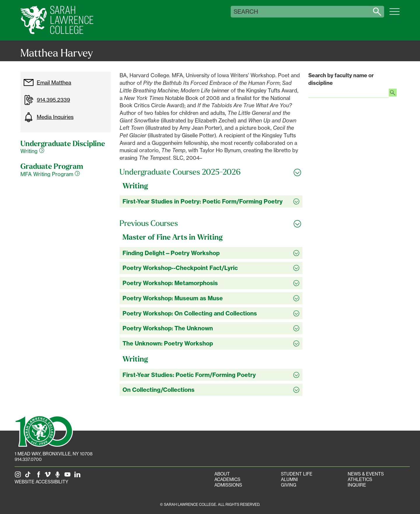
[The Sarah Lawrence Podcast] (59, 476)
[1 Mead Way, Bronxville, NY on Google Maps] (54, 454)
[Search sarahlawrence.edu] (377, 12)
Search (246, 12)
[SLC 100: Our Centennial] (44, 431)
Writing (32, 151)
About (222, 474)
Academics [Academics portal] (227, 479)
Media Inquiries (48, 117)
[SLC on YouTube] (69, 476)
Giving (289, 485)
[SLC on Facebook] (39, 476)
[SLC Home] (57, 20)
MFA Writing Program (50, 174)
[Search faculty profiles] (393, 93)
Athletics (360, 479)
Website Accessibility (41, 482)
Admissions (228, 485)
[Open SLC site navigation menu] (394, 15)
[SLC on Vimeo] (49, 476)
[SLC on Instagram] (19, 476)
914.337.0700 (28, 459)
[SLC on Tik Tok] (29, 476)
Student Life (297, 474)
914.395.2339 (47, 100)
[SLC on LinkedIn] (78, 476)
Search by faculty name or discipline (341, 79)
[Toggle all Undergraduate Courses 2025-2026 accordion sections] (211, 172)
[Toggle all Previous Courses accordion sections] (211, 223)
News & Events (366, 474)
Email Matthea (47, 83)
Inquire (357, 485)
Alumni (289, 479)
